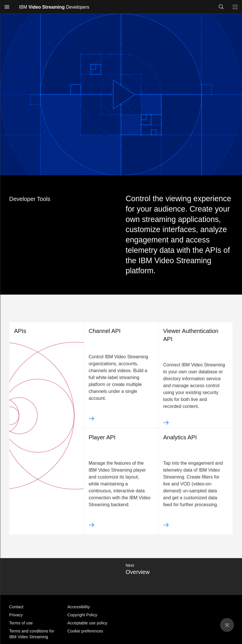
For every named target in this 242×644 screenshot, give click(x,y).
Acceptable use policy (87, 623)
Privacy (16, 615)
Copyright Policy (82, 615)
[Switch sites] (235, 7)
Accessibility (79, 607)
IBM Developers (54, 7)
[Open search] (221, 7)
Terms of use (21, 623)
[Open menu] (7, 7)
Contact (16, 607)
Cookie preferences (85, 631)
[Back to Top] (226, 623)
